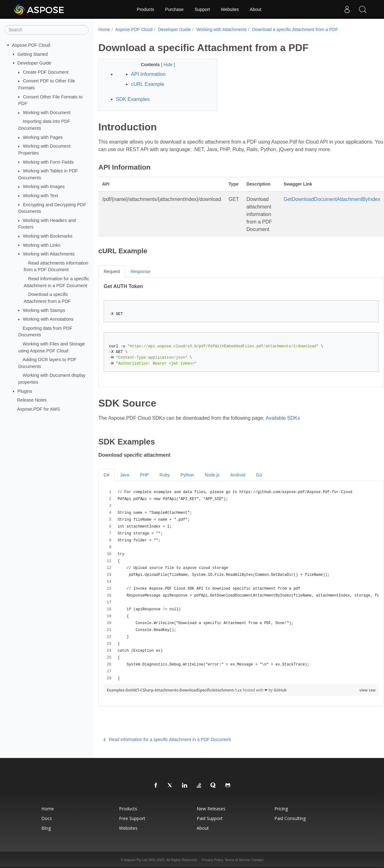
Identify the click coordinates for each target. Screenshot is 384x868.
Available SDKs (283, 418)
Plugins (25, 391)
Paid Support (210, 818)
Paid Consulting (290, 818)
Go (259, 475)
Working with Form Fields (48, 162)
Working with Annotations (48, 319)
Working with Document (47, 113)
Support (202, 9)
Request (112, 271)
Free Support (132, 818)
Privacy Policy (213, 860)
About (256, 9)
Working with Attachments (49, 254)
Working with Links (42, 245)
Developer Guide (34, 63)
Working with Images (44, 187)
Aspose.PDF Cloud (31, 45)
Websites (230, 9)
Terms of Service (237, 860)
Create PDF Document (46, 72)
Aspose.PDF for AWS (39, 409)
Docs (47, 818)
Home (104, 29)
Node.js (212, 475)
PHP (144, 475)
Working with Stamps (44, 310)
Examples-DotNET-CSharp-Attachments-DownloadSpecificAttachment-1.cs (175, 690)
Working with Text (40, 196)
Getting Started (33, 54)
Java (125, 475)
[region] (241, 585)
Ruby (165, 475)
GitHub (280, 690)
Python (187, 475)
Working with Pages (43, 137)
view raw (367, 690)
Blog (46, 828)
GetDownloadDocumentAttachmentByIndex (332, 199)
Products (145, 9)
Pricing (281, 809)
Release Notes (32, 400)
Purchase (174, 9)
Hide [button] (169, 65)
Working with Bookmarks (48, 236)
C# (106, 475)
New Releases (211, 809)
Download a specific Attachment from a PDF (295, 29)
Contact (257, 860)
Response (140, 271)
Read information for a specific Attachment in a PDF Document (167, 739)
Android (238, 475)
